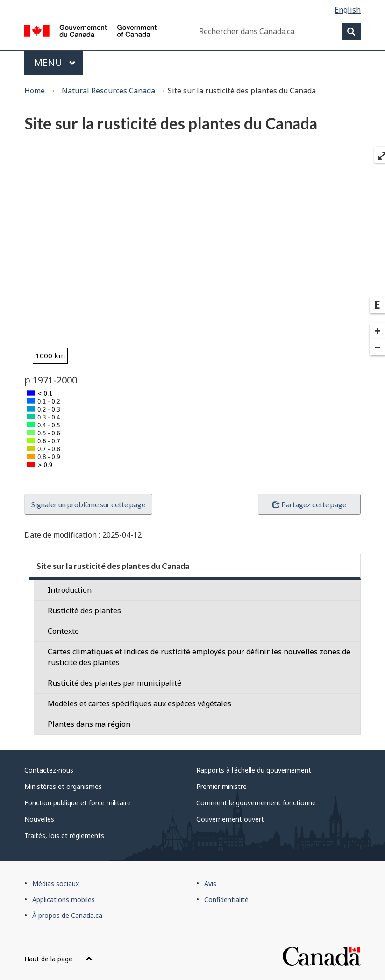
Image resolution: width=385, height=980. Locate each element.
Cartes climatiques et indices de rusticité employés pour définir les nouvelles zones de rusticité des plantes (199, 657)
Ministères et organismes (63, 786)
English (348, 10)
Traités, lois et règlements (64, 835)
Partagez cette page (309, 504)
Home (35, 91)
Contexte (63, 631)
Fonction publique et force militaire (78, 803)
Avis (210, 884)
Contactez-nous (49, 770)
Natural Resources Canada (108, 91)
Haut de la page (58, 959)
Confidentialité (226, 899)
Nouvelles (39, 819)
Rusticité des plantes (84, 611)
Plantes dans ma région (89, 724)
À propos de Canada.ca (67, 915)
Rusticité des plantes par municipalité (114, 683)
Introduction (70, 590)
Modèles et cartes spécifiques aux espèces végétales (139, 703)
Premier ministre (221, 786)
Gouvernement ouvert (230, 819)
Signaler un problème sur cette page (88, 504)
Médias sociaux (56, 884)
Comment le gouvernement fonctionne (256, 803)
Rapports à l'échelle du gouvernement (254, 770)
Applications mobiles (64, 899)
